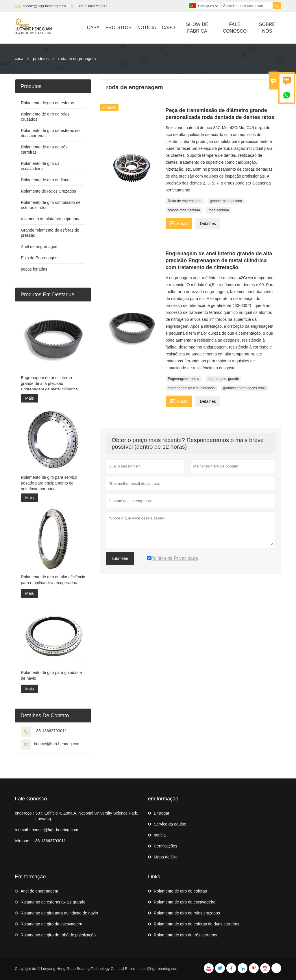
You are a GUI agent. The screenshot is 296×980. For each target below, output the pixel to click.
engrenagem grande (223, 379)
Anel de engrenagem (40, 247)
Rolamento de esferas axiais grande (53, 902)
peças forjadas (34, 269)
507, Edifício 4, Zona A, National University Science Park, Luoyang (87, 816)
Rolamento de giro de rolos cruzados (187, 913)
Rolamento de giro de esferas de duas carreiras (197, 924)
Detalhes (208, 223)
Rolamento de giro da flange (46, 180)
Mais (29, 398)
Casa (93, 28)
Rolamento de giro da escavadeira (51, 924)
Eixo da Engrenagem (40, 258)
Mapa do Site (166, 857)
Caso (168, 28)
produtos (41, 59)
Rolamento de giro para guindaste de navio (51, 675)
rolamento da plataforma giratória (51, 219)
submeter (120, 558)
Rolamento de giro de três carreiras (185, 935)
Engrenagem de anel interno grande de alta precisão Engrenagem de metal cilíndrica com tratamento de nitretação (49, 384)
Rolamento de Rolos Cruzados (48, 191)
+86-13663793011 (92, 6)
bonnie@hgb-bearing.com (44, 6)
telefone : (23, 841)
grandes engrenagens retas (244, 388)
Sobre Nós (267, 28)
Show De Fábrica (197, 28)
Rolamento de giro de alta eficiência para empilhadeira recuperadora (53, 580)
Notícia (147, 28)
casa (19, 59)
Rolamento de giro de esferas (47, 103)
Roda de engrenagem (185, 201)
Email (179, 223)
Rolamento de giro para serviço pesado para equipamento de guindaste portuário (49, 483)
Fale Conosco (235, 28)
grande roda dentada (226, 201)
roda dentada (219, 210)
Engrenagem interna (184, 379)
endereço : (24, 813)
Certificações (165, 846)
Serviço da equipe (170, 824)
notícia (160, 835)
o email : (22, 830)
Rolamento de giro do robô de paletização (58, 935)
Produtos (118, 28)
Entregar (162, 813)
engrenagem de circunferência (191, 388)
